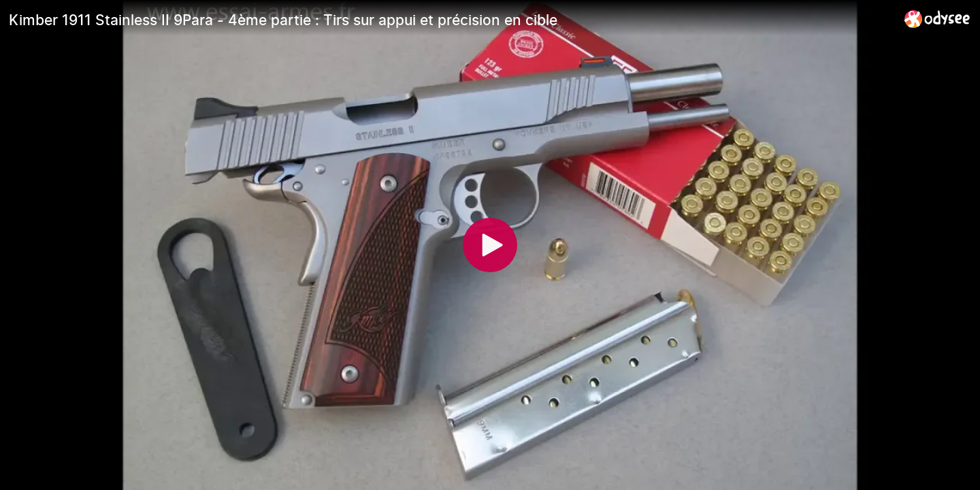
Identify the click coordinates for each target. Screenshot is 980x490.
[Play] (490, 245)
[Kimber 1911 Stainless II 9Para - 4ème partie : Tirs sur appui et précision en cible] (451, 20)
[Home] (937, 19)
